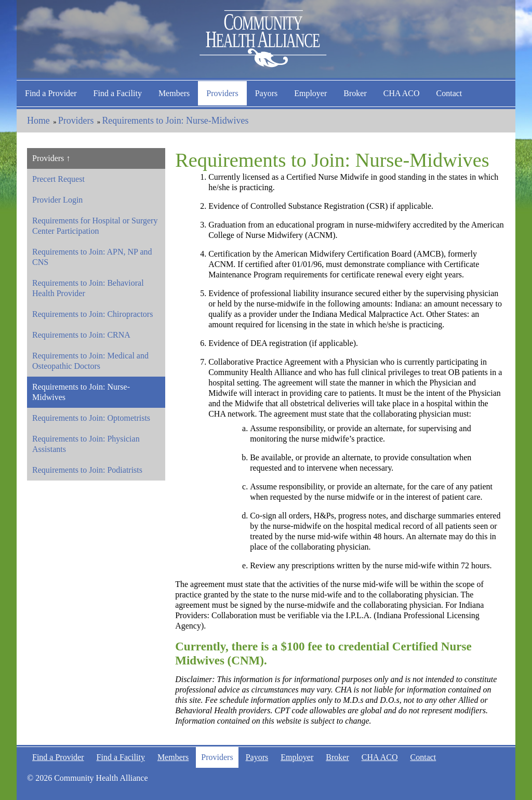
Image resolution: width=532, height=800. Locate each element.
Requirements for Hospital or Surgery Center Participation (95, 226)
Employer (310, 93)
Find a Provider (51, 93)
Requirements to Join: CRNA (81, 335)
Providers (222, 93)
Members (174, 93)
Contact (449, 93)
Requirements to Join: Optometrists (91, 418)
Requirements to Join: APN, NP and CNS (92, 257)
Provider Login (57, 200)
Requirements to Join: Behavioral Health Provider (88, 288)
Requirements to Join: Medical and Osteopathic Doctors (90, 361)
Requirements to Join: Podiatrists (87, 470)
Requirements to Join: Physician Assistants (86, 444)
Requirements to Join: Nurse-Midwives (175, 121)
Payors (267, 93)
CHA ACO (402, 93)
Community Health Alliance (266, 39)
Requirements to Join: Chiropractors (92, 314)
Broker (355, 93)
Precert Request (58, 179)
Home (38, 121)
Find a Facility (118, 93)
